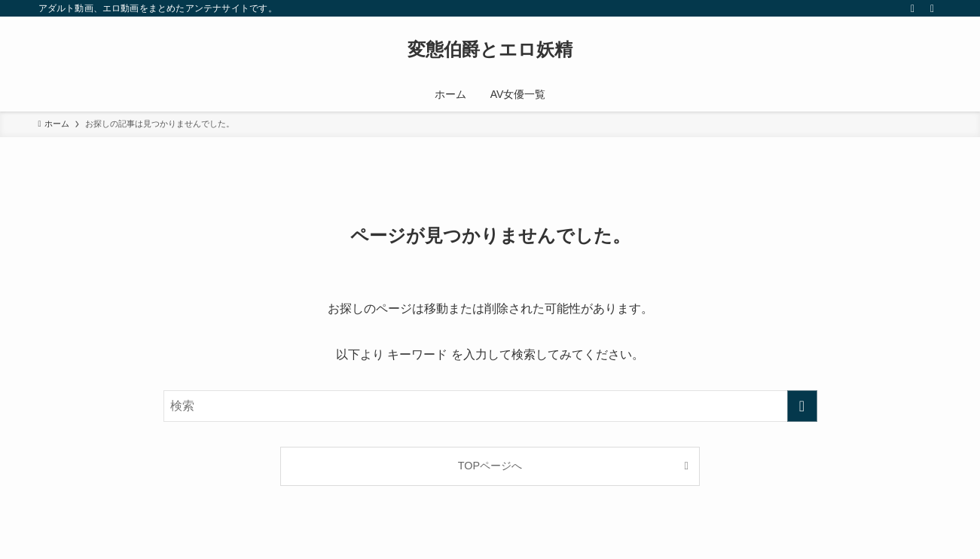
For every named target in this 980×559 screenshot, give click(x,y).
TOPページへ (490, 466)
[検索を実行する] (802, 406)
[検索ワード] (490, 406)
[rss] (913, 8)
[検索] (933, 8)
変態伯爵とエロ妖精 (490, 50)
